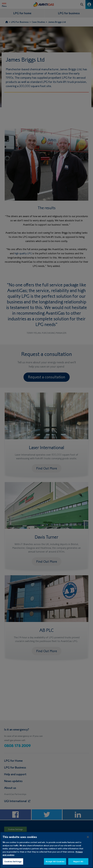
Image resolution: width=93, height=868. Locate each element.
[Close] (88, 840)
